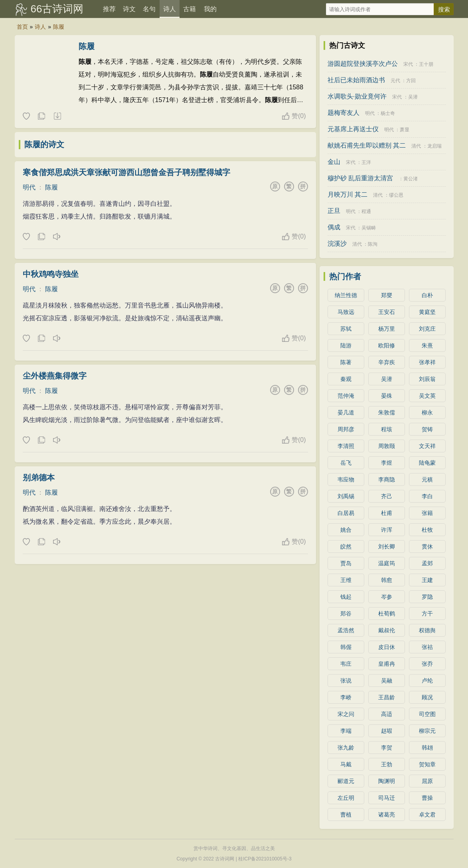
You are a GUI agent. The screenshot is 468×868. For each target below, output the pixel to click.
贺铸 (427, 429)
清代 (416, 146)
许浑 (387, 530)
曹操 (427, 798)
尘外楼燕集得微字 (55, 376)
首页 (22, 27)
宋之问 (346, 714)
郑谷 (346, 614)
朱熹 (427, 345)
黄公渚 (411, 179)
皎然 (346, 546)
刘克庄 (427, 329)
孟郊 (427, 563)
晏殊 (387, 396)
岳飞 (346, 463)
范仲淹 (346, 396)
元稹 (427, 479)
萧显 (405, 130)
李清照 (346, 446)
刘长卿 (387, 546)
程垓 (387, 429)
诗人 (170, 9)
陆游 (346, 345)
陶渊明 (387, 781)
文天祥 (427, 446)
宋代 (408, 64)
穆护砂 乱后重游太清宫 (360, 178)
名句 (149, 9)
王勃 (387, 764)
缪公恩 (396, 195)
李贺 (387, 748)
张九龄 (346, 748)
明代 (29, 187)
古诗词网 (225, 859)
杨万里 (387, 329)
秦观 (346, 379)
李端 (346, 731)
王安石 (387, 312)
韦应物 (346, 479)
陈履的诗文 (44, 144)
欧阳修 (387, 345)
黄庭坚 (427, 312)
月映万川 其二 (348, 194)
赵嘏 (387, 731)
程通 (366, 211)
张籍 (427, 513)
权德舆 (427, 630)
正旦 (334, 211)
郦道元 (346, 781)
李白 (427, 496)
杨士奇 (388, 113)
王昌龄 (387, 697)
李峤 (346, 697)
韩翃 (427, 748)
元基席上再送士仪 (353, 129)
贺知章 (427, 764)
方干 (427, 614)
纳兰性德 (346, 295)
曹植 (346, 815)
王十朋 (426, 64)
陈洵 (373, 244)
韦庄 (346, 664)
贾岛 (346, 563)
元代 (395, 81)
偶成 (334, 227)
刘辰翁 (427, 379)
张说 (346, 681)
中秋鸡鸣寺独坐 (51, 274)
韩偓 (346, 647)
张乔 (427, 664)
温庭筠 (387, 563)
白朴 (427, 295)
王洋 (366, 162)
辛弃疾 (387, 362)
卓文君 (427, 815)
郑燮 (387, 295)
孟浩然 (346, 630)
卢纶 (427, 681)
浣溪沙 (337, 244)
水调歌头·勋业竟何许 (357, 96)
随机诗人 (57, 116)
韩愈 (387, 580)
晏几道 (346, 412)
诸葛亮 (387, 815)
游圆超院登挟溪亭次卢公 (363, 64)
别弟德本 (39, 477)
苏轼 (346, 329)
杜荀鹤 (387, 614)
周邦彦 (346, 429)
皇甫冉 (387, 664)
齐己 (387, 496)
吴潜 (413, 97)
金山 (334, 162)
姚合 (346, 530)
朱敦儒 (387, 412)
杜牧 (427, 530)
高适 (387, 714)
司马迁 (387, 798)
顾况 (427, 697)
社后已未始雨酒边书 (356, 80)
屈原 (427, 781)
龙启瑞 (434, 146)
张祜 (427, 647)
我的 (210, 9)
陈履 (59, 27)
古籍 (190, 9)
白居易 (346, 513)
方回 (411, 81)
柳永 (427, 412)
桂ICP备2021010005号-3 (265, 859)
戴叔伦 (387, 630)
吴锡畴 (369, 228)
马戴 (346, 764)
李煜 (387, 463)
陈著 (346, 362)
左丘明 (346, 798)
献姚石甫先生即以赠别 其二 (367, 145)
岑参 (387, 597)
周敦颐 (387, 446)
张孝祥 (427, 362)
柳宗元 (427, 731)
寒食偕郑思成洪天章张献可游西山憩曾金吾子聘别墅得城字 (126, 172)
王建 (427, 580)
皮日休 (387, 647)
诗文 (129, 9)
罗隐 (427, 597)
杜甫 (387, 513)
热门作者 (345, 276)
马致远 (346, 312)
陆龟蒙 (427, 463)
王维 (346, 580)
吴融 (387, 681)
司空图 (427, 714)
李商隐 (387, 479)
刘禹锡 (346, 496)
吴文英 (427, 396)
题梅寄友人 (344, 113)
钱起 (346, 597)
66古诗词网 (57, 9)
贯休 (427, 546)
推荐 (109, 9)
